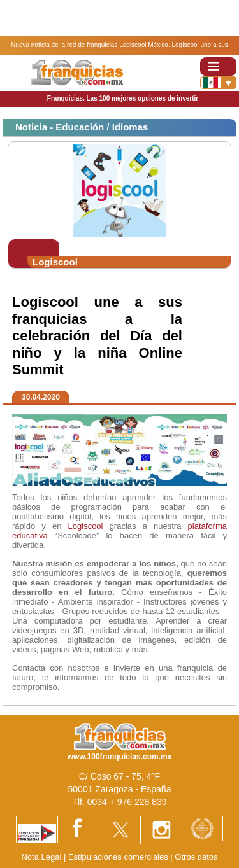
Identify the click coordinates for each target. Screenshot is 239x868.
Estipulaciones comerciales (119, 857)
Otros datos (196, 857)
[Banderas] (218, 83)
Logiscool (86, 526)
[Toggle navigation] (218, 66)
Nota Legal (41, 857)
